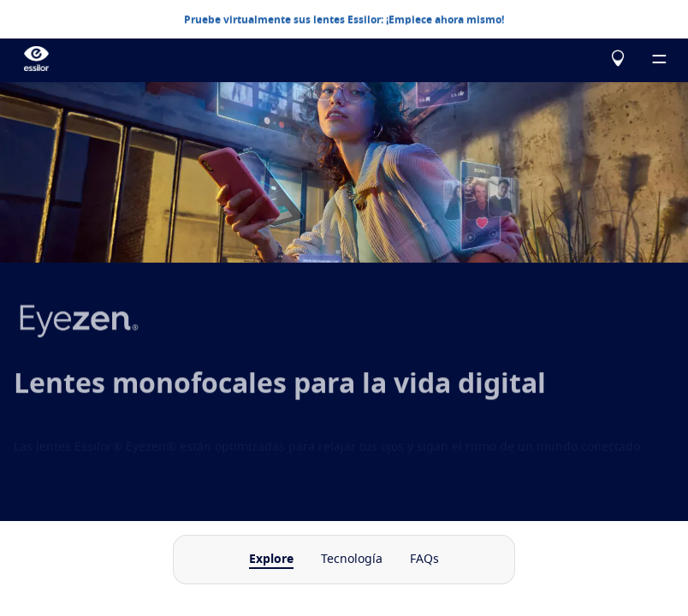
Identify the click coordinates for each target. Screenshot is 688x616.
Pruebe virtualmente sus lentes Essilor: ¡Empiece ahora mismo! (344, 19)
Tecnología (352, 560)
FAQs (424, 560)
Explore (271, 560)
